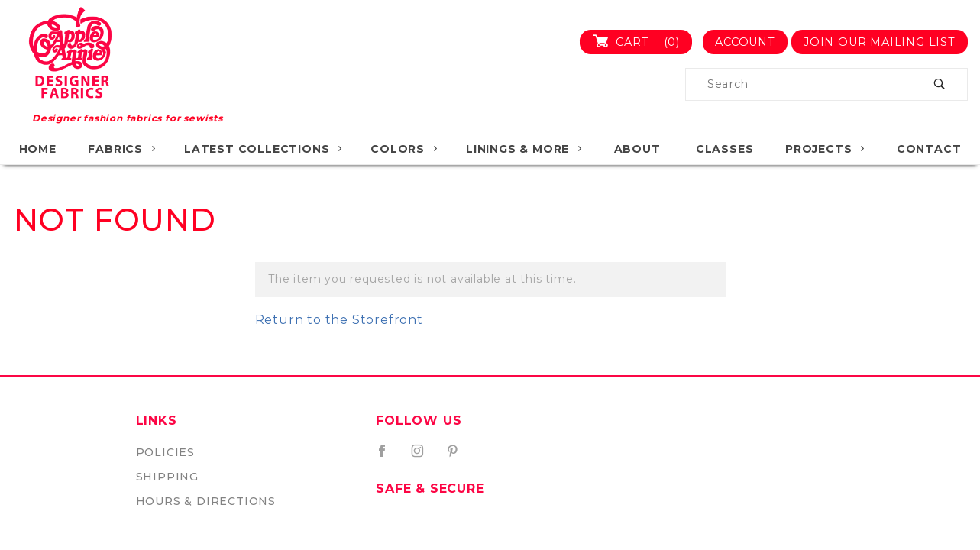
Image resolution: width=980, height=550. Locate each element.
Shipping (167, 477)
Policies (165, 452)
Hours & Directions (206, 501)
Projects (826, 149)
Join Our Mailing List (880, 42)
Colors (405, 149)
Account (745, 42)
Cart (642, 42)
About (637, 149)
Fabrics (123, 149)
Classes (725, 149)
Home (38, 149)
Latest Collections (264, 149)
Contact (929, 149)
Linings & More (525, 149)
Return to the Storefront (339, 320)
